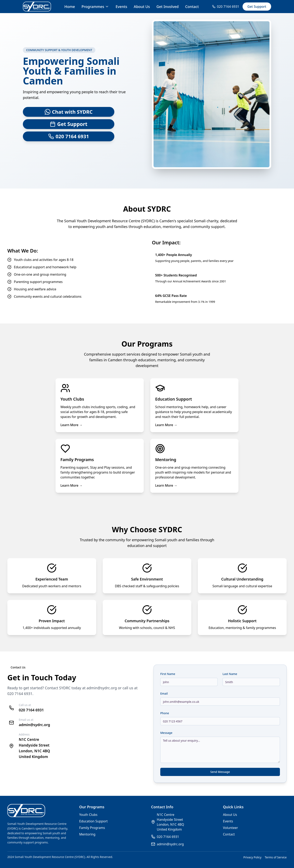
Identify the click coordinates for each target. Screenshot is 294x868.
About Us (142, 7)
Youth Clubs (88, 815)
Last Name (230, 674)
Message (166, 733)
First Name (168, 674)
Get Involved (168, 7)
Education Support (93, 821)
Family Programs (92, 828)
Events (121, 7)
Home (70, 7)
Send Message (220, 772)
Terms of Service (276, 857)
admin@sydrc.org (102, 688)
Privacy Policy (252, 857)
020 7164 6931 (20, 694)
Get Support (257, 7)
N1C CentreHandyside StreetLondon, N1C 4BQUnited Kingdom (170, 822)
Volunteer (230, 828)
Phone (165, 713)
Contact (192, 7)
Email (164, 693)
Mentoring (87, 834)
